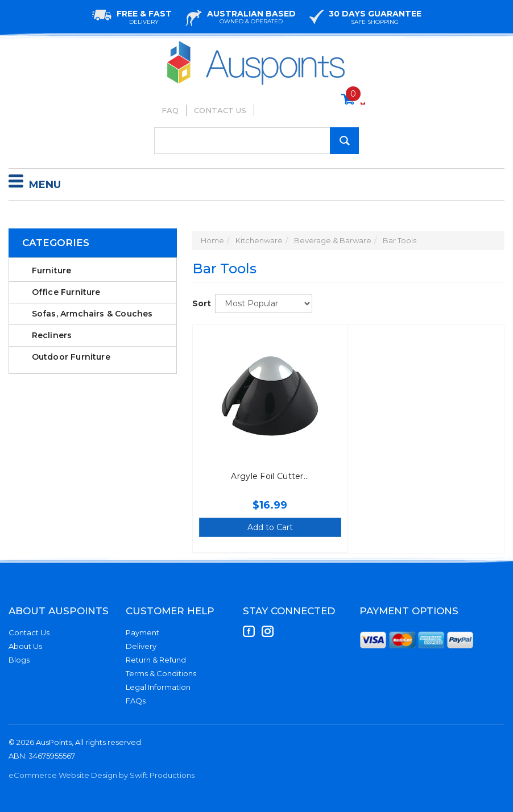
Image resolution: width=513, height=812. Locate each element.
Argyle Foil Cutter (267, 476)
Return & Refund (156, 660)
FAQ (170, 110)
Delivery (141, 646)
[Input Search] (256, 141)
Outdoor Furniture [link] (71, 357)
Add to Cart (270, 527)
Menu (35, 183)
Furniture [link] (52, 270)
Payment (142, 632)
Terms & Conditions (161, 673)
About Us (25, 646)
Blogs (19, 660)
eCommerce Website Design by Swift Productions (102, 775)
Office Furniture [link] (66, 292)
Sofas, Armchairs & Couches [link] (92, 314)
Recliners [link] (52, 335)
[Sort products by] (264, 303)
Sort (199, 303)
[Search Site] (344, 141)
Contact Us (220, 110)
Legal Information (158, 687)
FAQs (136, 701)
